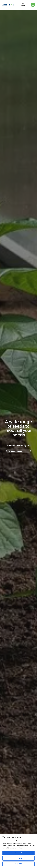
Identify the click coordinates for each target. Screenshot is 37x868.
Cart (22, 3)
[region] (18, 851)
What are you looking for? (19, 445)
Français (24, 5)
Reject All (19, 864)
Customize (18, 858)
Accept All (19, 853)
